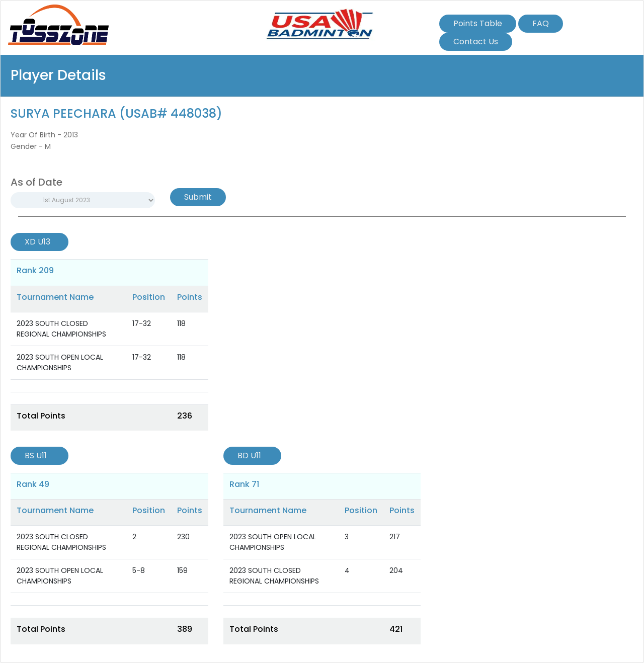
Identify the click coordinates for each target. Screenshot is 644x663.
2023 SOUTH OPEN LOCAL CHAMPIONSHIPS (60, 362)
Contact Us (476, 42)
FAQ (541, 23)
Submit (198, 197)
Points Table (478, 23)
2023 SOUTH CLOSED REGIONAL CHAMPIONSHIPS (61, 329)
